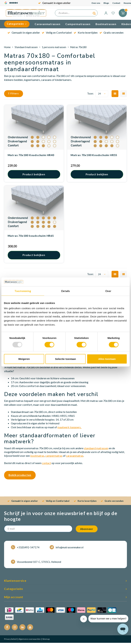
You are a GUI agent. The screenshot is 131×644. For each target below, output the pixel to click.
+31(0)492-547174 (25, 549)
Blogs (106, 3)
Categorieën (17, 25)
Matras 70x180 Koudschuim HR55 (94, 156)
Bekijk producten (20, 476)
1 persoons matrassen (54, 48)
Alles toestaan (107, 359)
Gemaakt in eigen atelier (54, 3)
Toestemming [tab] (23, 291)
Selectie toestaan (66, 359)
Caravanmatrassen (47, 25)
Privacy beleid (10, 640)
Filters (14, 95)
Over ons (96, 3)
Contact (116, 3)
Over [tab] (108, 291)
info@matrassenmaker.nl (67, 549)
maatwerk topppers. (70, 429)
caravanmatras (75, 457)
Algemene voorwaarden (29, 640)
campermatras (54, 457)
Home (7, 48)
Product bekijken (34, 175)
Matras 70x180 (78, 48)
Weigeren (24, 359)
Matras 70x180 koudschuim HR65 (31, 237)
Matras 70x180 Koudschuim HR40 (31, 156)
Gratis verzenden (111, 34)
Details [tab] (66, 291)
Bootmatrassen (106, 25)
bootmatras (37, 457)
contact (46, 464)
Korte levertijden (86, 34)
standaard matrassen (96, 449)
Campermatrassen (78, 25)
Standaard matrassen (26, 48)
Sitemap (46, 640)
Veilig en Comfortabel (57, 34)
